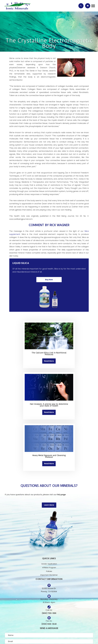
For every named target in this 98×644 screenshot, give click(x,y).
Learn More (49, 505)
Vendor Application (49, 564)
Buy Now (49, 280)
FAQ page (61, 495)
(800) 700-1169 (49, 613)
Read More (49, 361)
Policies (49, 571)
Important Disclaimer (49, 575)
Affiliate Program (49, 568)
